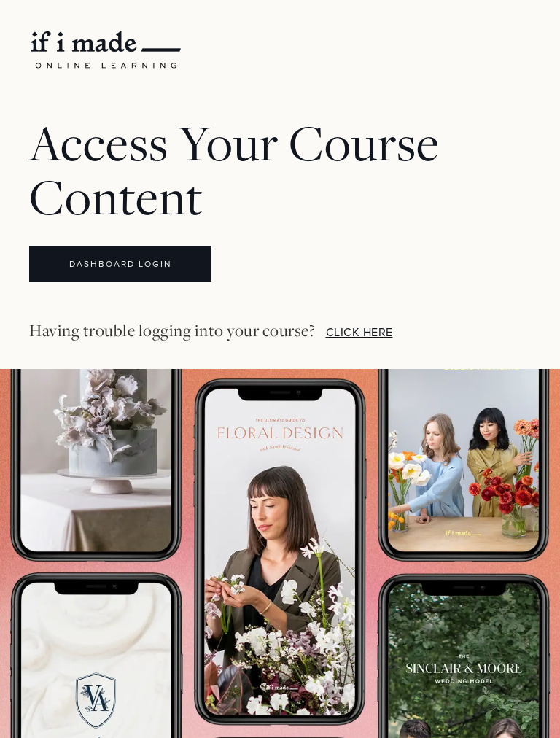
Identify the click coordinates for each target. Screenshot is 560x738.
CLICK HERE (359, 333)
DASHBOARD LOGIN (121, 264)
